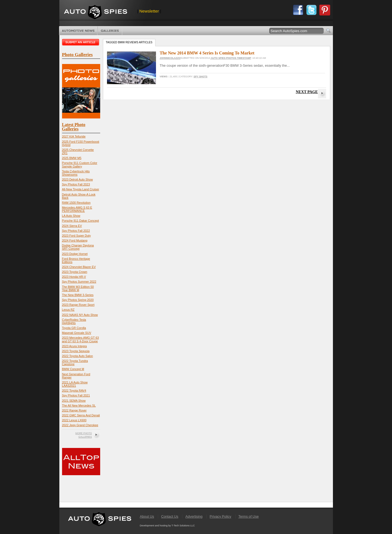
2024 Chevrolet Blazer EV (79, 267)
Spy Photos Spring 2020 (78, 300)
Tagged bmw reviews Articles (129, 42)
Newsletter (149, 11)
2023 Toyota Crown (75, 272)
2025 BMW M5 (72, 158)
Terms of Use (248, 516)
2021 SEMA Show (74, 401)
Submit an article (81, 42)
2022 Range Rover (74, 410)
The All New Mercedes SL (79, 405)
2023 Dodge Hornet (75, 254)
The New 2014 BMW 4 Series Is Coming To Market (207, 53)
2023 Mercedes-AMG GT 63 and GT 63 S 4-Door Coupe (80, 339)
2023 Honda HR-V (74, 277)
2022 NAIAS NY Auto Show (80, 315)
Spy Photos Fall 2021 (76, 395)
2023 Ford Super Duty (76, 236)
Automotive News (78, 31)
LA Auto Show (71, 216)
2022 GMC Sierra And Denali (81, 415)
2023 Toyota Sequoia (76, 351)
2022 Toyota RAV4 (74, 390)
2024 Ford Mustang (75, 240)
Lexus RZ (68, 310)
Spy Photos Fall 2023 (76, 184)
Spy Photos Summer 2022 (79, 282)
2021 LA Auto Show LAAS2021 (75, 384)
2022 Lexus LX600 (74, 420)
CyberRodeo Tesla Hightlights (74, 321)
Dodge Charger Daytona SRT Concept (78, 247)
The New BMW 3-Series (78, 295)
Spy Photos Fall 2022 (76, 231)
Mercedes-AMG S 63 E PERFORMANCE (77, 209)
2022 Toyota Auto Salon (78, 356)
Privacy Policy (220, 516)
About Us (147, 516)
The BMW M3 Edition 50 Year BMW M (78, 288)
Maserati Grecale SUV (77, 333)
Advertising (194, 516)
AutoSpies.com (96, 13)
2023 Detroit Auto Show (77, 179)
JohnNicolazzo (170, 58)
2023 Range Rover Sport (78, 305)
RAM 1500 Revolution (76, 203)
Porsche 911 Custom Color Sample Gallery (80, 164)
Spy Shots (200, 77)
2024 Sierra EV (72, 226)
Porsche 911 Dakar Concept (81, 221)
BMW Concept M (73, 369)
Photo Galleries (110, 31)
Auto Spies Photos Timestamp (231, 58)
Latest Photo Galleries (74, 127)
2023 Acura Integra (74, 346)
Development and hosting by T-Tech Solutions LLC (167, 526)
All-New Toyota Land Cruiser (81, 189)
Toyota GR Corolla (74, 328)
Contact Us (170, 516)
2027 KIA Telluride (74, 136)
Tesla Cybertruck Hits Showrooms (76, 173)
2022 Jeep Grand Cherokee (80, 425)
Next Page (307, 92)
